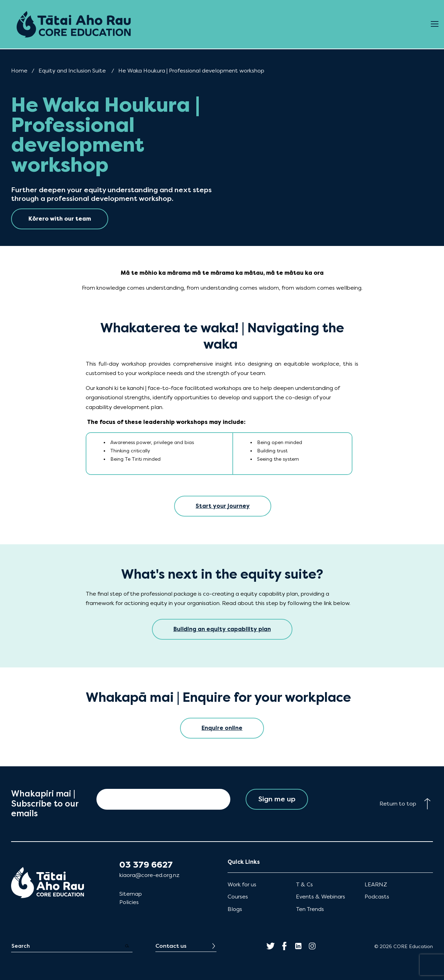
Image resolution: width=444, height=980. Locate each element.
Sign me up (277, 799)
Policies (129, 902)
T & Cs (304, 884)
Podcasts (377, 897)
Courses (238, 897)
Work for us (242, 884)
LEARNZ (376, 884)
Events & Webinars (321, 897)
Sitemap (131, 894)
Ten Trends (310, 909)
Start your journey (223, 506)
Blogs (235, 909)
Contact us (171, 946)
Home (19, 71)
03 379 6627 (146, 865)
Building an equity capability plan (222, 629)
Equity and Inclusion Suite (72, 71)
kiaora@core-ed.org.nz (149, 875)
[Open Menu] (435, 24)
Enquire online (222, 728)
